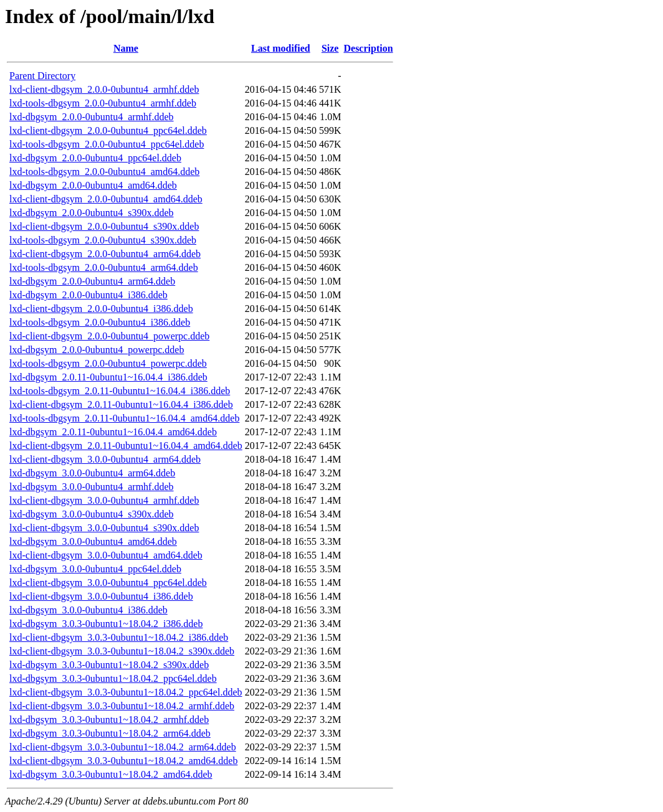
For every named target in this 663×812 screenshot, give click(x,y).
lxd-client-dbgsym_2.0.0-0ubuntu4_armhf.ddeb (104, 89)
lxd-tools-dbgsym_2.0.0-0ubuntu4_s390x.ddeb (103, 240)
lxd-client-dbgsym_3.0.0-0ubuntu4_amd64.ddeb (106, 555)
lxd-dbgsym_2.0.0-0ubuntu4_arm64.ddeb (92, 281)
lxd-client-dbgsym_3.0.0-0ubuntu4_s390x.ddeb (104, 528)
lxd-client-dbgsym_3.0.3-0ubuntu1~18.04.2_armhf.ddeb (122, 706)
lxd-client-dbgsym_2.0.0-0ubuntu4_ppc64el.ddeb (108, 130)
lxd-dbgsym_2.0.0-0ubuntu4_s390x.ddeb (92, 213)
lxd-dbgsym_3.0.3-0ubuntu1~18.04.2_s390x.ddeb (109, 665)
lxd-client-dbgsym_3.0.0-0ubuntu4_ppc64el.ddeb (108, 583)
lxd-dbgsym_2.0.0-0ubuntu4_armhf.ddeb (92, 117)
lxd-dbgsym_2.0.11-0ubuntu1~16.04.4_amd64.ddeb (113, 432)
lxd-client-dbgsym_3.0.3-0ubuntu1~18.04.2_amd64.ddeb (123, 761)
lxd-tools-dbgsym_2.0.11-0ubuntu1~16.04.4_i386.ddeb (120, 391)
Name (126, 48)
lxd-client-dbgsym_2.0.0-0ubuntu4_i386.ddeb (101, 309)
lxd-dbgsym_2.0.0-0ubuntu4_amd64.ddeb (93, 185)
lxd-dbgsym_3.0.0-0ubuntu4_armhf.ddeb (92, 487)
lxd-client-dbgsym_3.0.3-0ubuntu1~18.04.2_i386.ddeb (119, 637)
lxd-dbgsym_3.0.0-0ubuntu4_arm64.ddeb (92, 473)
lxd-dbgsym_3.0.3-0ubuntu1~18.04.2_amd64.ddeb (111, 774)
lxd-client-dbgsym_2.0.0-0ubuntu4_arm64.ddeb (105, 254)
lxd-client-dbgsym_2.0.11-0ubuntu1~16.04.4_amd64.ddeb (126, 446)
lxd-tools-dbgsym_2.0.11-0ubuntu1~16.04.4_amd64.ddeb (124, 418)
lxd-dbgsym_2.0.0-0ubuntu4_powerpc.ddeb (97, 350)
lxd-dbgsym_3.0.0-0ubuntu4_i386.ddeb (88, 610)
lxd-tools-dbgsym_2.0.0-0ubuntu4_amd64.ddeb (104, 172)
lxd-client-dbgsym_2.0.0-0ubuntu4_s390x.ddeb (104, 226)
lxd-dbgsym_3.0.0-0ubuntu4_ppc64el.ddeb (95, 569)
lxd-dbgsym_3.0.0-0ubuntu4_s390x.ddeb (92, 514)
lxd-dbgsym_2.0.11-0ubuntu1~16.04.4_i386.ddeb (108, 377)
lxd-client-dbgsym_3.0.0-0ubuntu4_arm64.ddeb (105, 459)
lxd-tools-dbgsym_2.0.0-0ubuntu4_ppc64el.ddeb (107, 144)
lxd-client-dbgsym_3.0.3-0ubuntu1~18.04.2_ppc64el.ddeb (126, 692)
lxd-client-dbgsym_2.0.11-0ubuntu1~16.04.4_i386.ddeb (121, 404)
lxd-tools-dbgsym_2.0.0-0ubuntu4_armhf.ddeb (103, 103)
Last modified (281, 48)
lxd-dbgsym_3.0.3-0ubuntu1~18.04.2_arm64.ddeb (110, 733)
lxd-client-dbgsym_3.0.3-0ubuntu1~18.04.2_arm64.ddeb (123, 747)
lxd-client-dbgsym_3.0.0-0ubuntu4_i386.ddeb (101, 596)
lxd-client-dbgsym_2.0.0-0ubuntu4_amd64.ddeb (106, 199)
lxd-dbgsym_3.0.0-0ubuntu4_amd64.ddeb (93, 541)
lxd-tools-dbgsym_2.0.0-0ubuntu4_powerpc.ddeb (108, 363)
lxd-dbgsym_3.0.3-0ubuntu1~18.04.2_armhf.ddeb (109, 720)
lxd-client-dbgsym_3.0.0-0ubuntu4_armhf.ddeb (104, 500)
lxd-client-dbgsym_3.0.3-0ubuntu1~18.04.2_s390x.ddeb (122, 651)
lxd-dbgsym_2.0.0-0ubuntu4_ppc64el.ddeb (95, 158)
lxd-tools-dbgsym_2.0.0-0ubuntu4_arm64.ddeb (104, 267)
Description (368, 48)
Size (330, 48)
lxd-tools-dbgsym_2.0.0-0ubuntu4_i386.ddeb (100, 322)
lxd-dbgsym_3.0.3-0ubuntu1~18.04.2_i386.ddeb (106, 624)
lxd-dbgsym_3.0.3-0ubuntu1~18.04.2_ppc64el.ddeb (113, 678)
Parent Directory (42, 76)
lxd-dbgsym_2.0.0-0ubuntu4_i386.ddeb (88, 295)
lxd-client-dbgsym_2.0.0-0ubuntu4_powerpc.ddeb (109, 336)
